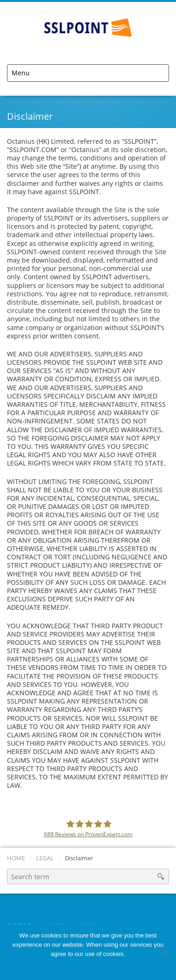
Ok (88, 966)
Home (16, 858)
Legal (45, 858)
